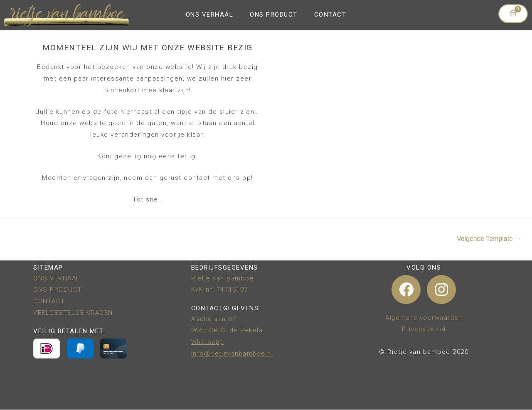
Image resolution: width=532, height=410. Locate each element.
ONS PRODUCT (274, 15)
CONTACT (330, 15)
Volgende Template (489, 239)
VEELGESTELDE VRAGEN (73, 313)
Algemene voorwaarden (424, 318)
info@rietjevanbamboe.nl (233, 354)
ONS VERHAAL (210, 15)
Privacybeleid (424, 329)
